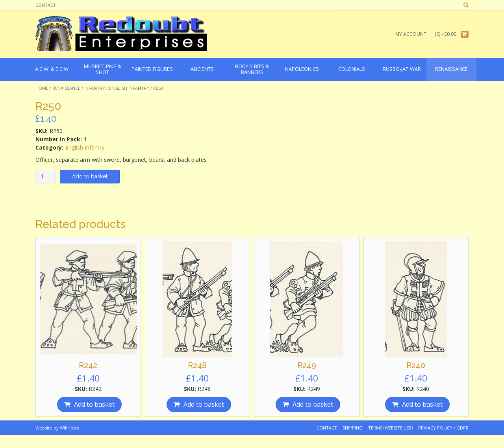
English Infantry (129, 88)
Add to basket (90, 176)
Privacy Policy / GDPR (443, 428)
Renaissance (66, 88)
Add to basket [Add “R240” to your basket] (422, 404)
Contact (46, 5)
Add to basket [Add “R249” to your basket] (313, 404)
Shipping (353, 428)
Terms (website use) (390, 428)
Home (42, 88)
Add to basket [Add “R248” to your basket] (204, 404)
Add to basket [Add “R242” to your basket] (94, 404)
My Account (411, 34)
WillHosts (69, 428)
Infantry (95, 88)
